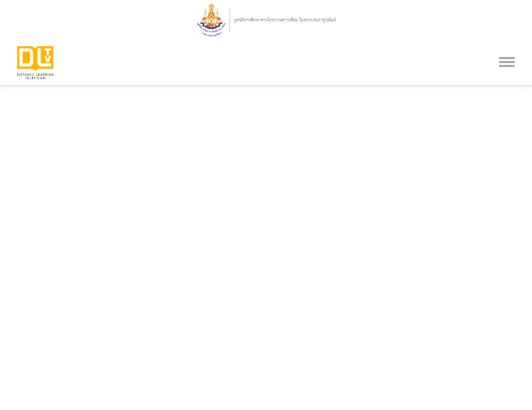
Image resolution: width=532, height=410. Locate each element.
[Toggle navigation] (507, 47)
